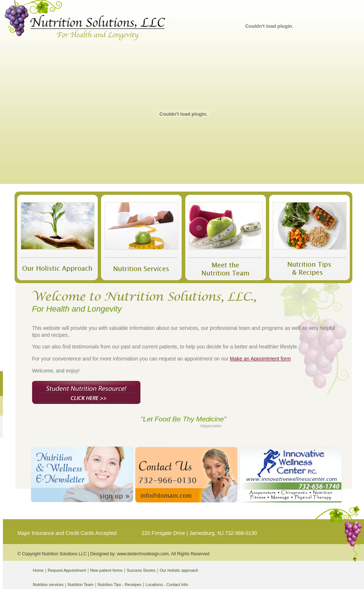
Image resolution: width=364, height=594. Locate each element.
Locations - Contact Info (167, 585)
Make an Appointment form (260, 359)
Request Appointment (67, 570)
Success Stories (141, 570)
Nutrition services (48, 585)
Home (38, 570)
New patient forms (106, 570)
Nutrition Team (81, 585)
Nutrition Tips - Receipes (120, 585)
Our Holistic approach (179, 570)
